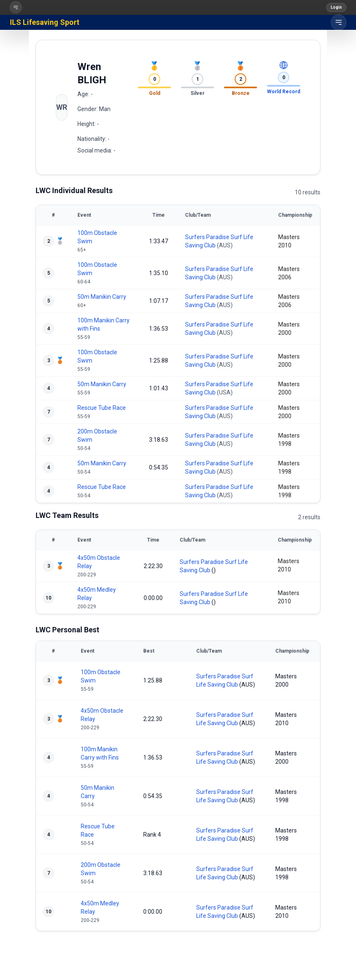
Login (336, 7)
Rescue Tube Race (102, 408)
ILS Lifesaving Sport (45, 22)
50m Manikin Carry (102, 297)
